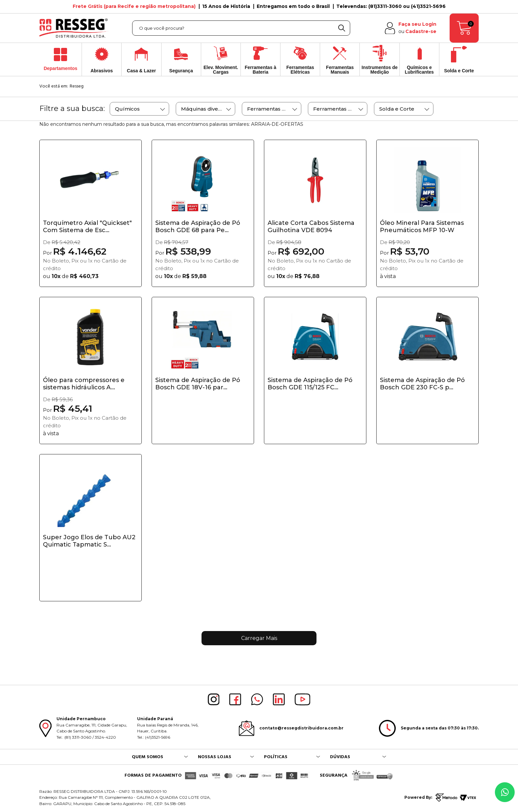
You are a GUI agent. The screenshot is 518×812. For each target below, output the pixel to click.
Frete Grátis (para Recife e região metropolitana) (134, 6)
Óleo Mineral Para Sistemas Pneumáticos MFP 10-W (422, 227)
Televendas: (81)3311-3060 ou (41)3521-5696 (391, 6)
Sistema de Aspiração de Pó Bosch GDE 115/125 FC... (310, 384)
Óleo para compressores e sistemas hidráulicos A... (84, 384)
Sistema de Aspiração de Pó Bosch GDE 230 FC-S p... (422, 384)
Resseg (77, 86)
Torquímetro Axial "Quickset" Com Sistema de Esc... (87, 227)
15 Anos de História (226, 6)
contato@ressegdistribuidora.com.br (301, 728)
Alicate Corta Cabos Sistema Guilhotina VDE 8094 (311, 227)
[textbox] (241, 28)
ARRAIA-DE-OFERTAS (277, 124)
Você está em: (54, 86)
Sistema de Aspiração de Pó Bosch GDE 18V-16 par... (198, 384)
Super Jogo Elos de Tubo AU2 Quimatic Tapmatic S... (89, 541)
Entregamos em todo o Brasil (293, 6)
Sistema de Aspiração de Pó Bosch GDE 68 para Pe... (198, 227)
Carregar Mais (259, 638)
